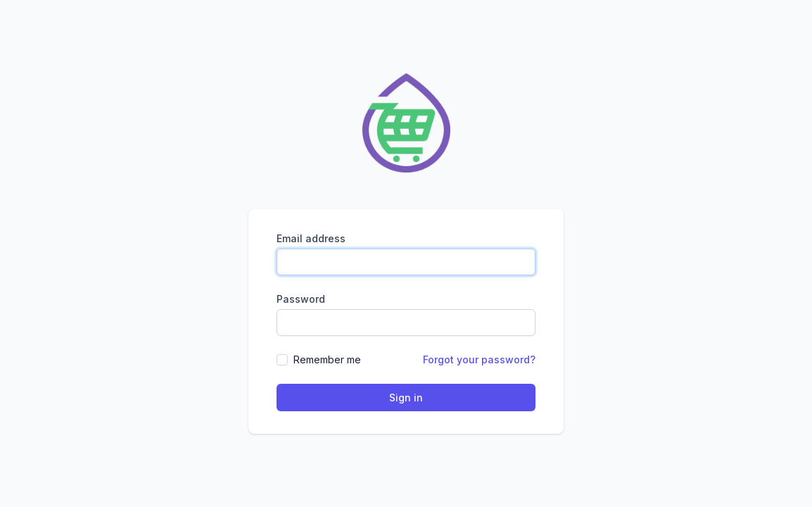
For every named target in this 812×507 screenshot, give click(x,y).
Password (301, 299)
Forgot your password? (479, 359)
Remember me (327, 359)
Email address (311, 238)
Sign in (406, 398)
